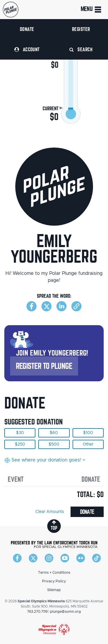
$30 (20, 433)
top (54, 525)
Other (88, 444)
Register (81, 29)
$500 (54, 444)
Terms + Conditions (54, 573)
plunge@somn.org (66, 612)
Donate (27, 29)
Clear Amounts (50, 512)
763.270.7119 (37, 612)
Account (27, 49)
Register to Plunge (44, 366)
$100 (88, 433)
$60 (54, 433)
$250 (20, 444)
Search (81, 49)
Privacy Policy (54, 581)
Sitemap (54, 590)
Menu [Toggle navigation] (91, 10)
